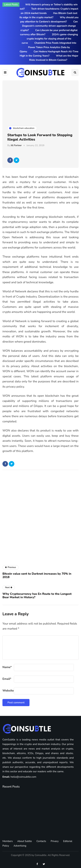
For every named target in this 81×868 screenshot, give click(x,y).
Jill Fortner (16, 145)
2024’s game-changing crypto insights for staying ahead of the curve (50, 39)
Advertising (20, 846)
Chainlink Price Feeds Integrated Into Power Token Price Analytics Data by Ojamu (48, 47)
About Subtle (25, 841)
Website (8, 691)
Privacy (55, 841)
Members (8, 841)
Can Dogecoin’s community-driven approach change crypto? (49, 26)
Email (7, 679)
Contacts (41, 841)
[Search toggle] (75, 72)
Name (7, 667)
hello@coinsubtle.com (23, 777)
